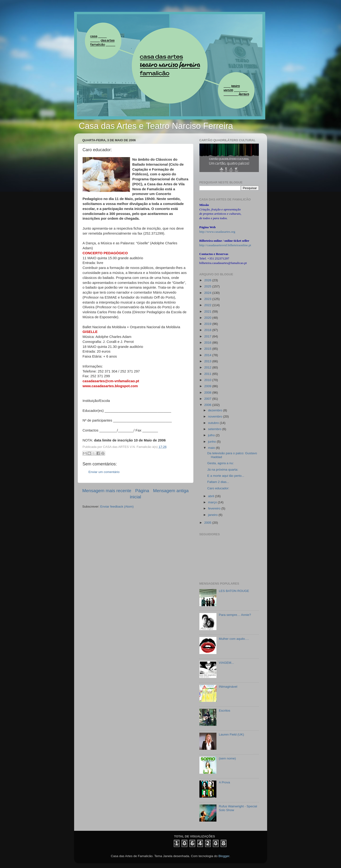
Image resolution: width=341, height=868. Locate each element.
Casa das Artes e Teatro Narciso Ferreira (156, 126)
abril (212, 496)
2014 (208, 355)
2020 (208, 318)
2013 (208, 361)
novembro (216, 416)
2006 (208, 405)
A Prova (224, 782)
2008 (208, 393)
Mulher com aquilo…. (234, 639)
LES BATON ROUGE (234, 591)
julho (212, 435)
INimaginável (228, 687)
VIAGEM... (226, 663)
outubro (214, 423)
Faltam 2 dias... (218, 482)
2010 (208, 380)
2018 (208, 330)
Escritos (224, 711)
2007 (208, 399)
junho (213, 442)
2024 (208, 293)
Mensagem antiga (171, 491)
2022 (208, 305)
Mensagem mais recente (107, 491)
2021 (208, 311)
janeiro (213, 515)
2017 (208, 336)
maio (212, 448)
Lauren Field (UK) (231, 734)
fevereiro (215, 508)
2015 (208, 349)
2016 (208, 343)
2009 (208, 386)
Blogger (224, 856)
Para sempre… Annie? (235, 615)
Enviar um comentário (104, 472)
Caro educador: (218, 488)
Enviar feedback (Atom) (117, 507)
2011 (208, 374)
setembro (215, 429)
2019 (208, 324)
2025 (208, 286)
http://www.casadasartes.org (217, 232)
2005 (208, 523)
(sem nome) (227, 758)
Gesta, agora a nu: (220, 463)
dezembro (216, 410)
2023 (208, 299)
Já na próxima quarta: (223, 470)
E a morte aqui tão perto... (226, 476)
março (213, 502)
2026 (208, 280)
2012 (208, 367)
